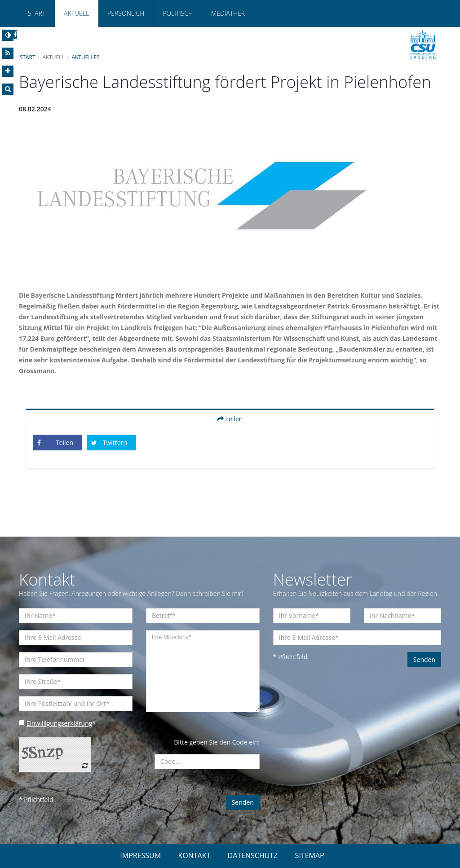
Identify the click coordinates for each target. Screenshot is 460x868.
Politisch (178, 13)
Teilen (230, 419)
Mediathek (228, 13)
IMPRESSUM (140, 855)
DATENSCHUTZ (253, 855)
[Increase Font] (8, 71)
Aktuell (76, 13)
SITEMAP (310, 855)
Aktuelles (86, 57)
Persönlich (126, 13)
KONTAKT (194, 855)
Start (37, 13)
